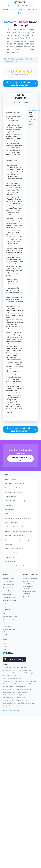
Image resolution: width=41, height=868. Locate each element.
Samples (7, 59)
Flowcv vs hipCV (22, 692)
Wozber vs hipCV (8, 695)
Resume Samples (28, 5)
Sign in (20, 13)
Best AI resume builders (12, 553)
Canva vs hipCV (8, 667)
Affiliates (5, 635)
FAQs (4, 650)
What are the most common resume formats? (19, 531)
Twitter (5, 646)
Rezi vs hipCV (19, 695)
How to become (10, 509)
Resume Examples (13, 5)
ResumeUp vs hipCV (9, 698)
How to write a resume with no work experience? (20, 540)
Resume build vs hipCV (10, 673)
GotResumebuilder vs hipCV (24, 689)
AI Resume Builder (8, 578)
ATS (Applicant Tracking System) (15, 501)
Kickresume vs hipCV (24, 684)
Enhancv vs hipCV (22, 687)
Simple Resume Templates (28, 587)
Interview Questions (11, 523)
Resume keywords (10, 496)
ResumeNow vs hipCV (10, 676)
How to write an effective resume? (15, 483)
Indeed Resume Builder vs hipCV (13, 678)
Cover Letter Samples (9, 597)
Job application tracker (10, 600)
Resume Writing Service (10, 620)
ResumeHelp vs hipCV (22, 700)
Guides (22, 9)
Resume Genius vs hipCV (26, 673)
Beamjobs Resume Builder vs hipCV (14, 706)
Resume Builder (8, 581)
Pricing (36, 9)
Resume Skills (7, 594)
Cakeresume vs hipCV (10, 684)
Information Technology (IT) (22, 59)
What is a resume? (10, 479)
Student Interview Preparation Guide (16, 566)
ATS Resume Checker (11, 514)
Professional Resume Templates (30, 593)
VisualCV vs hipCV (31, 681)
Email (5, 643)
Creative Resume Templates (29, 582)
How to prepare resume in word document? (18, 518)
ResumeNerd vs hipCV (10, 703)
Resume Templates (10, 9)
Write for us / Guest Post (9, 630)
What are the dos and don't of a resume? (17, 527)
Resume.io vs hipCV (20, 667)
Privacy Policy (7, 626)
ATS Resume (8, 505)
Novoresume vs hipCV (10, 670)
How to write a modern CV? (13, 488)
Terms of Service (8, 623)
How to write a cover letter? (13, 492)
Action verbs (8, 544)
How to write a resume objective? (15, 535)
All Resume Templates (30, 578)
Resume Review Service (10, 617)
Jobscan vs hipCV (8, 689)
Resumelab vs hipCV (9, 692)
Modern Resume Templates (28, 598)
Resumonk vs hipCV (9, 687)
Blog (29, 9)
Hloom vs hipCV (22, 698)
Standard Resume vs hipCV (26, 703)
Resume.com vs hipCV (25, 670)
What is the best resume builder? (15, 548)
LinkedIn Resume (10, 561)
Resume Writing (10, 557)
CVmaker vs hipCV (8, 700)
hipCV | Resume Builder (11, 710)
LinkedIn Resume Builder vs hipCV (13, 681)
